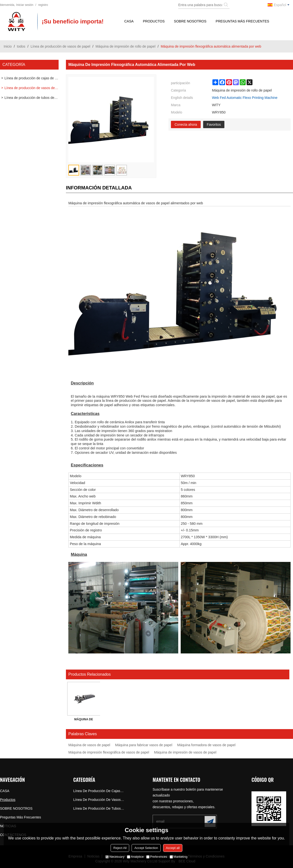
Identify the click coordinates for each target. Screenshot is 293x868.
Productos (154, 21)
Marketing (179, 857)
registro (43, 5)
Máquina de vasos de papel (89, 745)
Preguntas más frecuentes (242, 21)
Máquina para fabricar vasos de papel (144, 745)
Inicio (8, 46)
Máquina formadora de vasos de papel (206, 745)
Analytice (135, 857)
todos (21, 46)
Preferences (157, 857)
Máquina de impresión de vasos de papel (185, 752)
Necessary (115, 857)
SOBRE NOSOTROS (190, 21)
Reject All (120, 848)
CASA (129, 21)
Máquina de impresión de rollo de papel (125, 46)
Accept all (173, 848)
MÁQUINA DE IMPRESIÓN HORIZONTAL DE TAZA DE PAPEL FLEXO (84, 720)
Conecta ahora (186, 124)
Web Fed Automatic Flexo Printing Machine (245, 98)
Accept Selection (146, 848)
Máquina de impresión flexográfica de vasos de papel (109, 752)
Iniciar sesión (25, 5)
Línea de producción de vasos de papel (60, 46)
